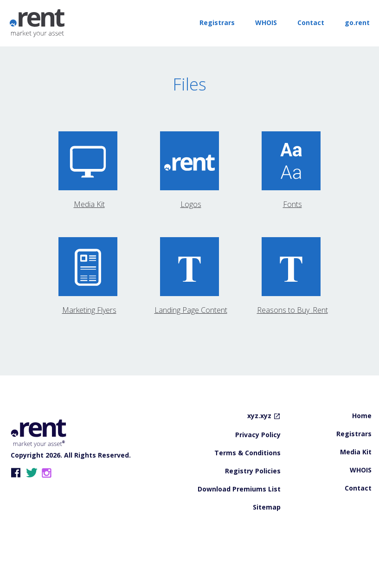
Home (362, 447)
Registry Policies (253, 503)
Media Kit (356, 484)
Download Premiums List (239, 521)
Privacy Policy (258, 466)
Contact (311, 23)
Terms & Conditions (247, 485)
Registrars (217, 23)
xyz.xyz (259, 447)
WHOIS (266, 23)
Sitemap (267, 539)
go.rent (357, 23)
